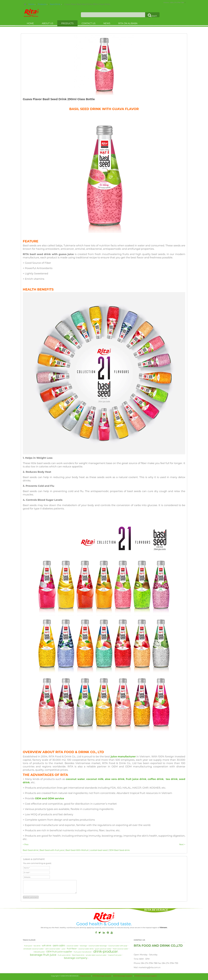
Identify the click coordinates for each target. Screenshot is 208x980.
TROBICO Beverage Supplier (146, 976)
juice (64, 949)
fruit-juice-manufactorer (83, 952)
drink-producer (106, 951)
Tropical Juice (85, 976)
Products (42, 4)
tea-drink (37, 946)
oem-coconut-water (53, 949)
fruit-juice (28, 946)
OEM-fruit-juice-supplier (59, 952)
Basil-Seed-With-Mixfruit (77, 850)
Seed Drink (55, 4)
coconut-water (72, 946)
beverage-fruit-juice (43, 955)
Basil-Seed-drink (31, 850)
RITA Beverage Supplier (102, 976)
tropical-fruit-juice (115, 955)
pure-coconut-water (103, 949)
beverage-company (76, 958)
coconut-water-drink (86, 949)
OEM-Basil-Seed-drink (119, 850)
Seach (152, 15)
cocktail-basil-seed (99, 850)
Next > (182, 844)
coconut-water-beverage (98, 946)
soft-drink (47, 946)
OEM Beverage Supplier (123, 976)
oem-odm (59, 946)
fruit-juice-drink (64, 955)
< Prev (26, 844)
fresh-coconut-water (121, 949)
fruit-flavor (72, 949)
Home (31, 4)
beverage (84, 946)
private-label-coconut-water (96, 955)
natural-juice (39, 952)
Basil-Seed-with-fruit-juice (52, 850)
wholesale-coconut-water (34, 949)
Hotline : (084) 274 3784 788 (174, 3)
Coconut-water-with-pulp (118, 946)
